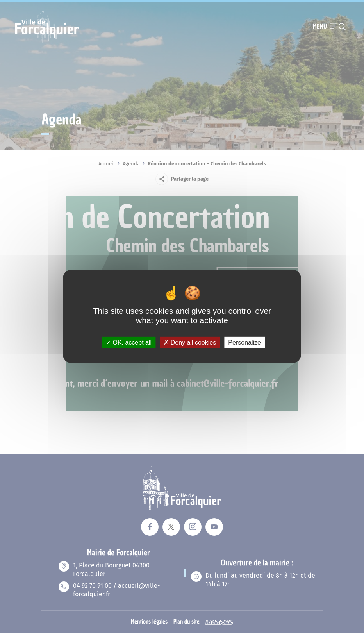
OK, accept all (129, 342)
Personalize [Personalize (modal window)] (244, 342)
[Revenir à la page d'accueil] (47, 42)
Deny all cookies (190, 342)
